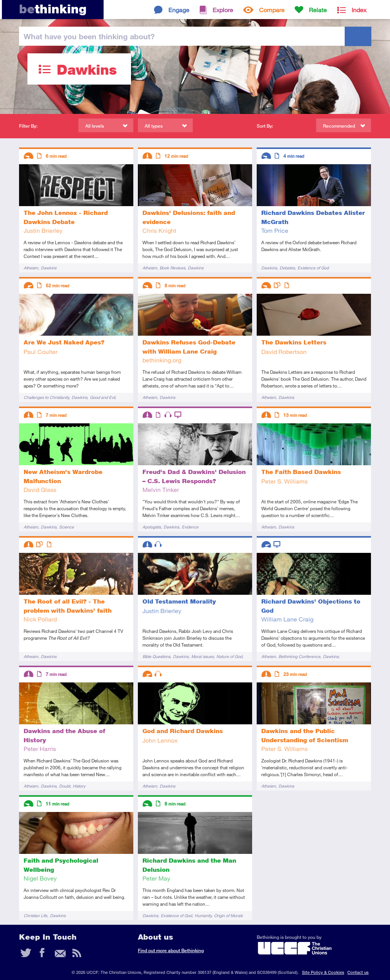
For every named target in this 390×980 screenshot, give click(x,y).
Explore (223, 10)
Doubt (65, 786)
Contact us (358, 972)
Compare (272, 10)
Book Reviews (172, 268)
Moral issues (202, 656)
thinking (53, 9)
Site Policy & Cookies (323, 972)
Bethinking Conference (299, 656)
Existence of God (313, 268)
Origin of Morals (228, 915)
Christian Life (35, 915)
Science (66, 527)
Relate (318, 10)
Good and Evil (102, 397)
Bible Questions (156, 656)
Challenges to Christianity (46, 397)
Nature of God (229, 656)
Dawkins (49, 268)
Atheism (31, 268)
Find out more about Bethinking (171, 950)
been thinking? (89, 36)
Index (359, 10)
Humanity (203, 915)
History (79, 786)
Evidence (190, 527)
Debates (287, 268)
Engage (179, 10)
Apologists (152, 527)
